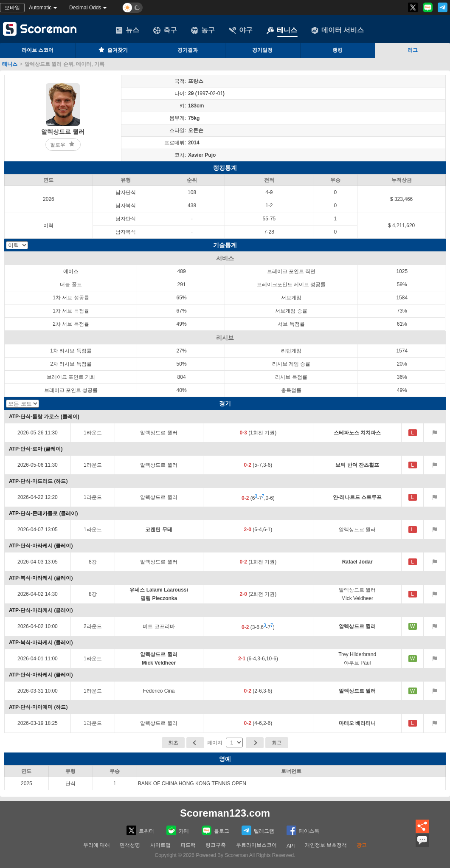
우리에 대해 (97, 845)
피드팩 (188, 845)
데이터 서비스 (337, 30)
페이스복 (303, 830)
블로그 (215, 830)
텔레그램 (258, 830)
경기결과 (188, 50)
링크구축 (216, 845)
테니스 (282, 30)
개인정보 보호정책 (326, 845)
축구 (165, 30)
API (291, 846)
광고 (362, 845)
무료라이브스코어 (256, 845)
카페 (178, 830)
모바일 (12, 8)
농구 (203, 30)
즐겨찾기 (112, 50)
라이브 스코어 (38, 50)
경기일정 (262, 50)
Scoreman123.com (225, 813)
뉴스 (127, 30)
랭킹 (337, 50)
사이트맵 (160, 845)
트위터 (140, 830)
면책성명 (130, 845)
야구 (241, 30)
